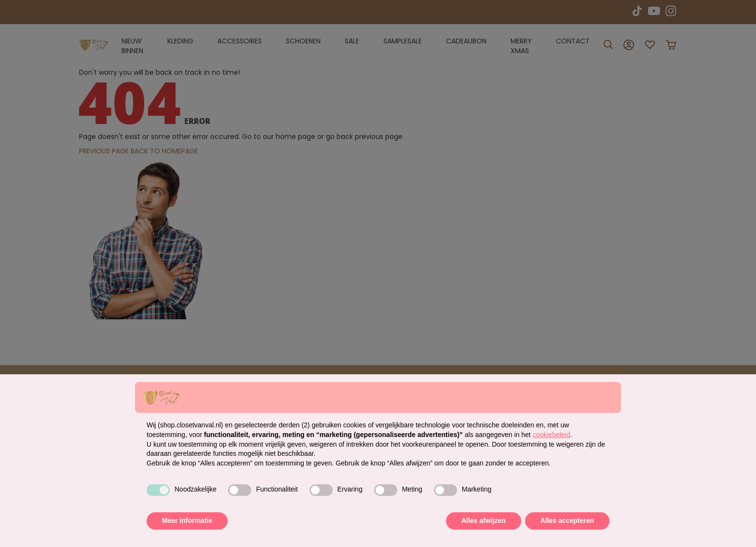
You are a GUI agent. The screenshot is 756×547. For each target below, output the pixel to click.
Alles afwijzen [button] (484, 520)
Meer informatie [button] (187, 520)
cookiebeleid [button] (552, 435)
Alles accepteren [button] (567, 520)
